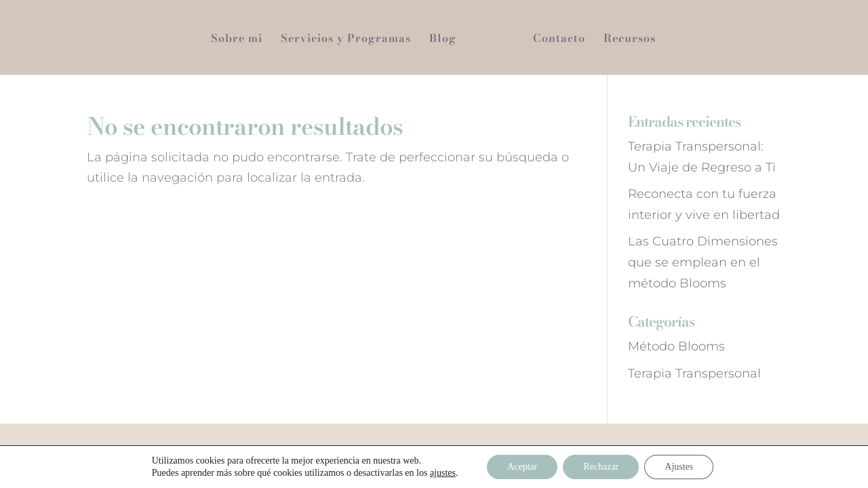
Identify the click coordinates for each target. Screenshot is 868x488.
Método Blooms (676, 346)
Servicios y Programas (346, 40)
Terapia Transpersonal (694, 373)
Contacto (559, 40)
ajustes (443, 473)
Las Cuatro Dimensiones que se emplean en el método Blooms (703, 262)
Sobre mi (237, 40)
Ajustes (679, 467)
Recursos (630, 40)
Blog (443, 40)
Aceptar (522, 467)
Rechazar (601, 467)
